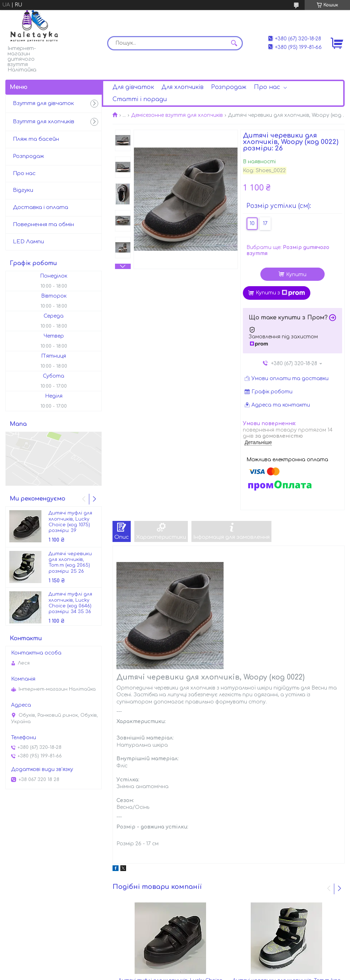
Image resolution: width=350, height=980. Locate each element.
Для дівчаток (133, 87)
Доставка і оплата (41, 207)
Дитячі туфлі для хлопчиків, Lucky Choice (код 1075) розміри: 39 (70, 522)
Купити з (280, 293)
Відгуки (23, 190)
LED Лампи (28, 242)
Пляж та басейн (36, 139)
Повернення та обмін (43, 225)
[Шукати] (234, 43)
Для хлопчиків (182, 87)
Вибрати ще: (288, 251)
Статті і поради (140, 99)
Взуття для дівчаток (43, 103)
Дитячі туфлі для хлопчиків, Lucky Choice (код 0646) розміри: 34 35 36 (70, 603)
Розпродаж (229, 87)
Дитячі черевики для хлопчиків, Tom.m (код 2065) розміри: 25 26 (70, 563)
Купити (296, 275)
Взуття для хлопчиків (44, 122)
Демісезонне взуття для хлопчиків (177, 115)
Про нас (267, 87)
